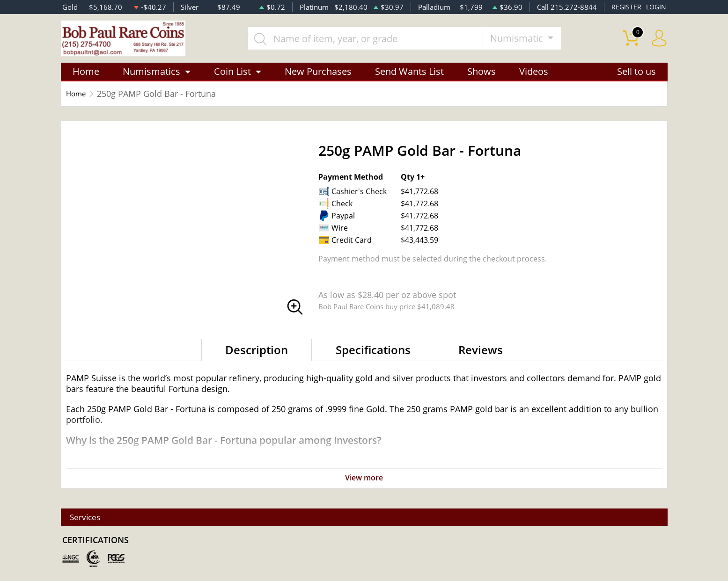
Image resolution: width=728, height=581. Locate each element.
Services (90, 517)
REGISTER (625, 7)
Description (257, 354)
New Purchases (318, 76)
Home (86, 76)
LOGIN (655, 7)
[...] (373, 41)
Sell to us (636, 76)
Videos (534, 76)
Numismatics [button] (151, 76)
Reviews (481, 354)
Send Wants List (409, 76)
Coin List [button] (232, 76)
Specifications (373, 354)
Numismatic (525, 40)
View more (364, 482)
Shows (482, 76)
